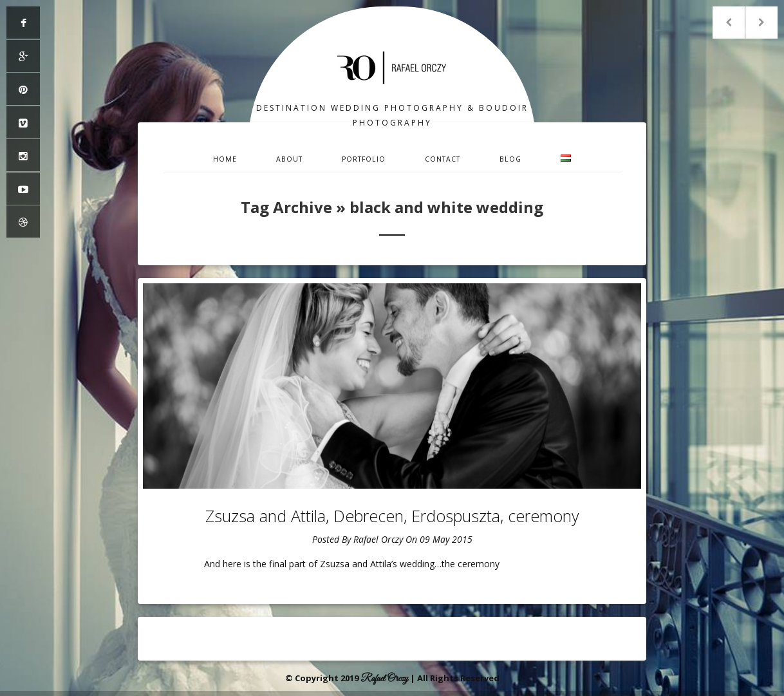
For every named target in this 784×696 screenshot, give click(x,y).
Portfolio (364, 159)
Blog (510, 159)
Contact (443, 159)
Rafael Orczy (378, 539)
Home (225, 159)
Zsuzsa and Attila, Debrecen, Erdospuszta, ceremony (392, 516)
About (289, 159)
